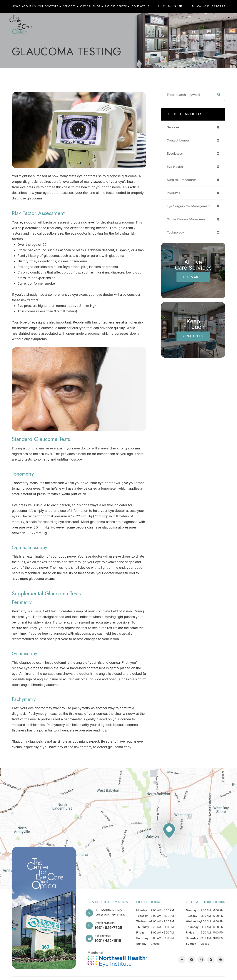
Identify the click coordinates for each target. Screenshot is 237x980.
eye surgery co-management (190, 206)
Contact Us (140, 6)
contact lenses (179, 140)
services (173, 127)
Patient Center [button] (117, 6)
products (174, 193)
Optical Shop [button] (92, 6)
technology (176, 232)
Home (16, 6)
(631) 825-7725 (108, 928)
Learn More (193, 277)
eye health (175, 167)
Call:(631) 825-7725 (211, 6)
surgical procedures (182, 180)
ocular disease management (189, 219)
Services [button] (71, 6)
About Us (29, 6)
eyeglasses (175, 153)
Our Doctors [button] (49, 6)
